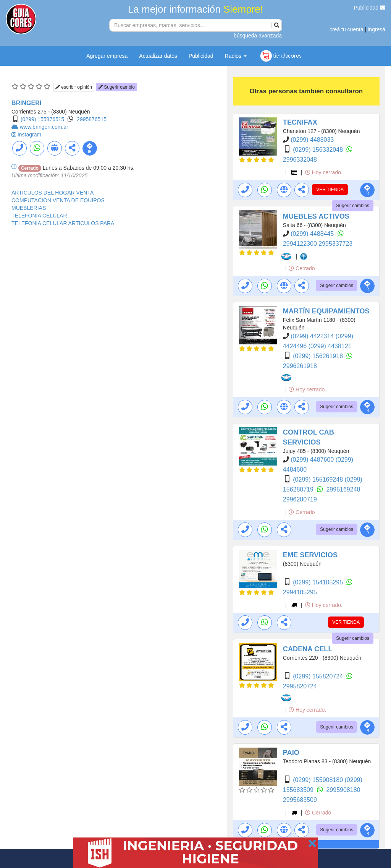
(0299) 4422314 (313, 336)
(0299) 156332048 (319, 150)
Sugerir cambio (116, 87)
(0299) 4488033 (312, 140)
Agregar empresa (107, 56)
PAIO (291, 753)
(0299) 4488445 (313, 234)
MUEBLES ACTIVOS (316, 216)
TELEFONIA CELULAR (39, 216)
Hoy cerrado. (324, 172)
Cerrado (302, 268)
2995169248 (343, 489)
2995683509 (300, 800)
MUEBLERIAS (29, 208)
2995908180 (343, 790)
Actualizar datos (158, 56)
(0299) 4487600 (313, 460)
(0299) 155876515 (42, 119)
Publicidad (370, 8)
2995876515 (92, 119)
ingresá (376, 29)
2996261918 (300, 366)
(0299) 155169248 (319, 479)
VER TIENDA (330, 190)
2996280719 (300, 499)
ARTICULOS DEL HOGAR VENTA (53, 193)
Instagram (29, 135)
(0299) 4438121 (330, 346)
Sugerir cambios (353, 206)
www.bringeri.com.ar (44, 127)
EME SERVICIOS (310, 555)
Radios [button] (236, 56)
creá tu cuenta (347, 29)
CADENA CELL (308, 649)
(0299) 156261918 (319, 356)
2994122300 (301, 244)
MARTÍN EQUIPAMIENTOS (326, 311)
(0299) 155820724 (319, 676)
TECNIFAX (300, 122)
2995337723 (335, 244)
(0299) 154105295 (319, 582)
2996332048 (300, 160)
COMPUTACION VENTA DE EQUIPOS (58, 200)
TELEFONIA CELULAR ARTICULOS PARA (63, 223)
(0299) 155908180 (319, 780)
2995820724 (300, 686)
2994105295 (300, 592)
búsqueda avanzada (258, 36)
